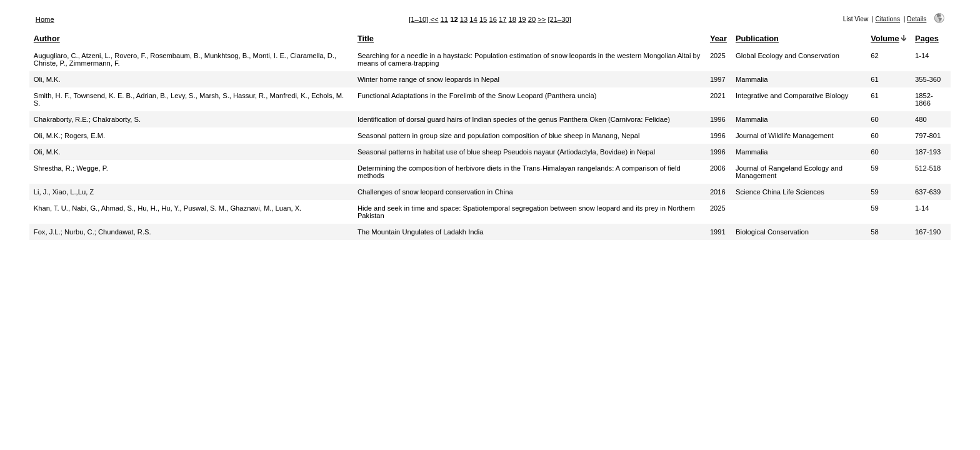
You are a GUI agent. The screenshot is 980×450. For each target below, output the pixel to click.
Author (47, 38)
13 (464, 19)
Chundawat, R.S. (125, 232)
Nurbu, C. (79, 232)
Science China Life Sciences (780, 192)
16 (492, 19)
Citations (887, 19)
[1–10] (419, 19)
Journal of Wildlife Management (785, 136)
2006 (718, 168)
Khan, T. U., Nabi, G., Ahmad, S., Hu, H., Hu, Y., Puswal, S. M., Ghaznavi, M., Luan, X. (167, 208)
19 (522, 19)
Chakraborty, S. (117, 119)
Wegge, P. (92, 168)
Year (718, 38)
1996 (718, 119)
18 (512, 19)
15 (483, 19)
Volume (885, 38)
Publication (757, 38)
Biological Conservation (772, 232)
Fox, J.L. (47, 232)
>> (542, 19)
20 (532, 19)
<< (434, 19)
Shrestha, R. (53, 168)
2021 (718, 96)
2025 (718, 56)
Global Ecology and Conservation (787, 56)
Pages (927, 38)
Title (366, 38)
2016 (718, 192)
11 (444, 19)
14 (473, 19)
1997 (718, 79)
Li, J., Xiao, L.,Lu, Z (64, 192)
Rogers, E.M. (85, 136)
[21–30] (559, 19)
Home (45, 19)
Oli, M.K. (47, 79)
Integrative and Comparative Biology (792, 96)
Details (917, 19)
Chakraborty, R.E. (61, 119)
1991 (718, 232)
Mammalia (752, 79)
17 (502, 19)
